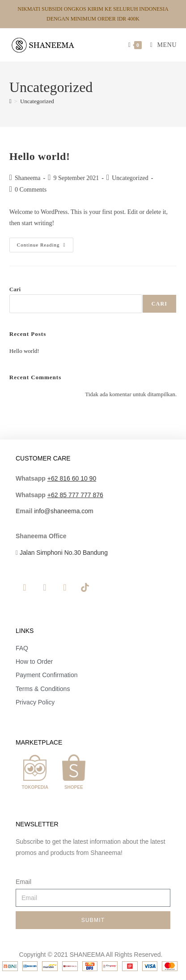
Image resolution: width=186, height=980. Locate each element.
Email (23, 882)
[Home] (11, 101)
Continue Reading (45, 243)
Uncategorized (37, 101)
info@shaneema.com (64, 511)
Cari (15, 289)
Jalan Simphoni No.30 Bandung (64, 553)
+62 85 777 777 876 (75, 495)
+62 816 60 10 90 (72, 478)
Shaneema (28, 178)
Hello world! (40, 156)
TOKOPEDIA (35, 787)
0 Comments (31, 190)
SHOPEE (74, 787)
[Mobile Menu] (160, 45)
